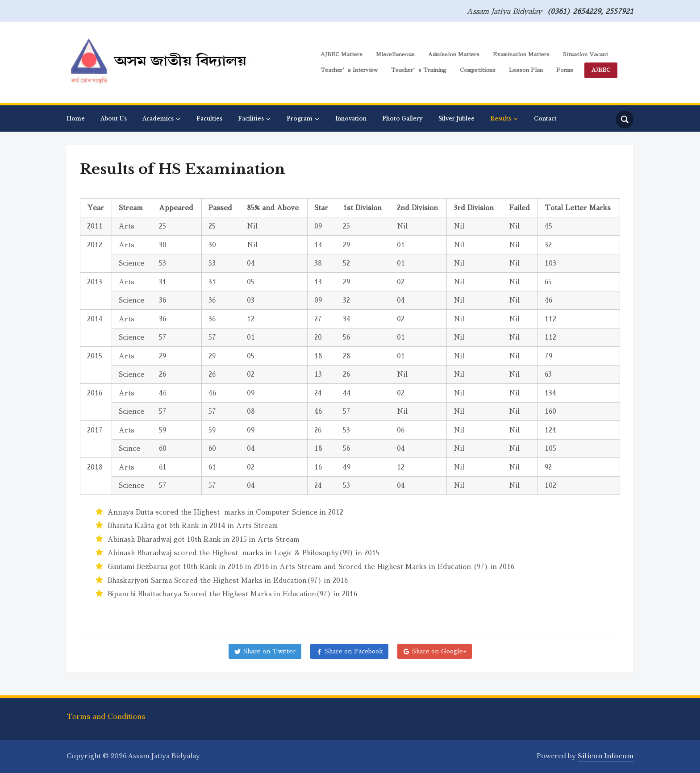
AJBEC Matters (342, 54)
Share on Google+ (439, 651)
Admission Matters (454, 54)
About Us (114, 118)
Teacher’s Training (419, 70)
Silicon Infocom (606, 756)
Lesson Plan (526, 70)
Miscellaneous (395, 54)
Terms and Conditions (106, 717)
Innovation (351, 118)
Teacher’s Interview (349, 70)
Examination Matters (521, 54)
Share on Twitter (270, 651)
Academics (158, 118)
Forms (565, 70)
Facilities (251, 118)
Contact (545, 118)
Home (76, 118)
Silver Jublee (456, 118)
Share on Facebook (354, 651)
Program (300, 118)
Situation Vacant (585, 54)
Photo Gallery (402, 118)
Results (501, 118)
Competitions (478, 70)
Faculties (209, 118)
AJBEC (601, 70)
